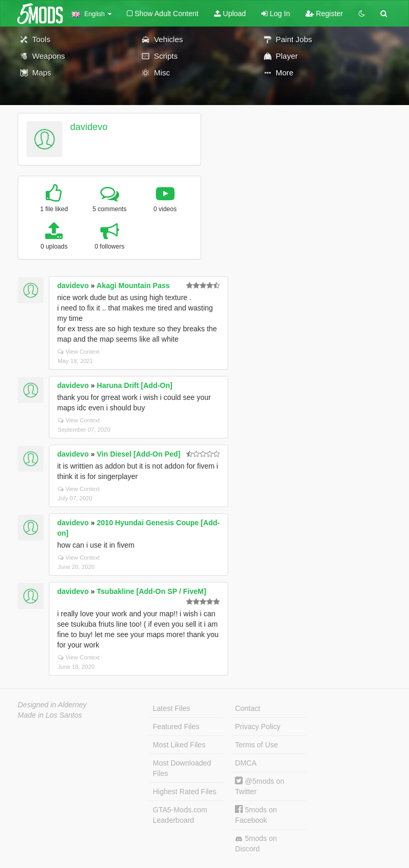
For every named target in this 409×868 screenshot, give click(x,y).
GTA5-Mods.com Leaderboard (180, 815)
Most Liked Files (179, 745)
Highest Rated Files (184, 792)
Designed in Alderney (52, 705)
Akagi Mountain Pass (133, 286)
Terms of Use (256, 745)
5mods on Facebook (256, 815)
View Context (79, 352)
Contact (247, 708)
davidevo (89, 127)
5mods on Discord (256, 844)
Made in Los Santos (50, 715)
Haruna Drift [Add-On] (134, 385)
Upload (230, 14)
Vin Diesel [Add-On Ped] (138, 454)
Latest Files (171, 708)
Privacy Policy (258, 727)
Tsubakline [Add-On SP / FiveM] (151, 591)
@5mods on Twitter (260, 786)
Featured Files (176, 727)
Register (324, 14)
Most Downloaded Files (182, 768)
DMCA (246, 763)
